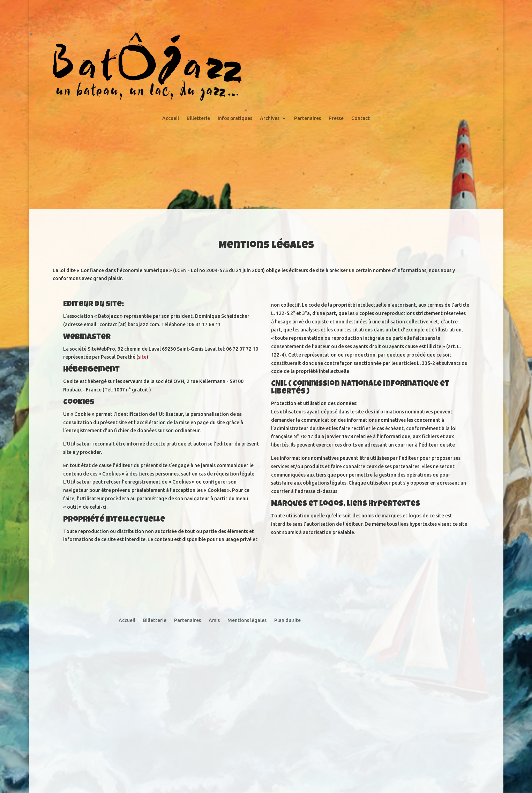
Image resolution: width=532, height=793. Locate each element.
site (142, 357)
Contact (361, 118)
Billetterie (198, 118)
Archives (270, 118)
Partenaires (308, 118)
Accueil (171, 118)
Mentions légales (247, 620)
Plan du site (287, 620)
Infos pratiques (235, 118)
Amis (214, 620)
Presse (336, 118)
